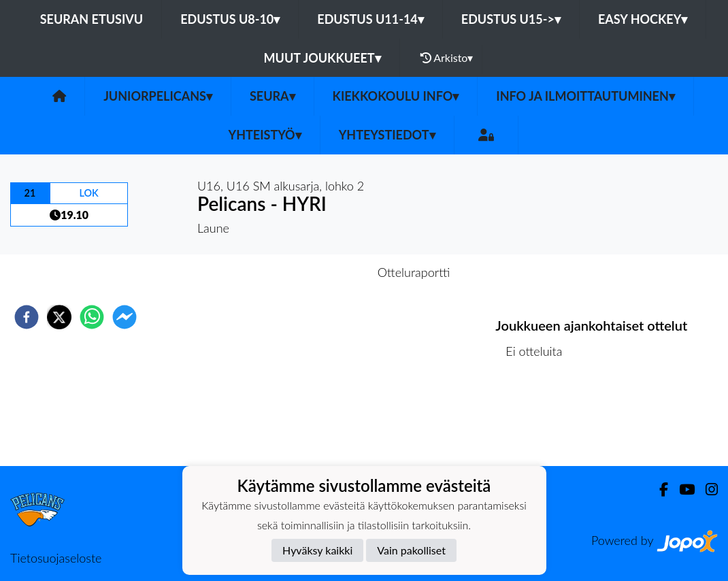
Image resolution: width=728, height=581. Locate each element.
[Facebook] (658, 489)
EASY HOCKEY (643, 19)
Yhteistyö (265, 135)
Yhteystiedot (387, 135)
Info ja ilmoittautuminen (585, 96)
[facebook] (27, 317)
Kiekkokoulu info (396, 96)
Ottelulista (539, 420)
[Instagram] (706, 489)
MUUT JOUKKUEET (322, 58)
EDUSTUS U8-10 (230, 19)
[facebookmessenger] (125, 317)
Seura (272, 96)
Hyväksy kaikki (317, 550)
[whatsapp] (92, 317)
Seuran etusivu (92, 19)
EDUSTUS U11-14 (370, 19)
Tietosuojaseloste (56, 558)
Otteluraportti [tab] (414, 272)
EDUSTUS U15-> (511, 19)
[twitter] (59, 317)
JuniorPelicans (158, 96)
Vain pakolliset (411, 550)
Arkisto (447, 58)
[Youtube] (681, 489)
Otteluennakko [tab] (317, 272)
